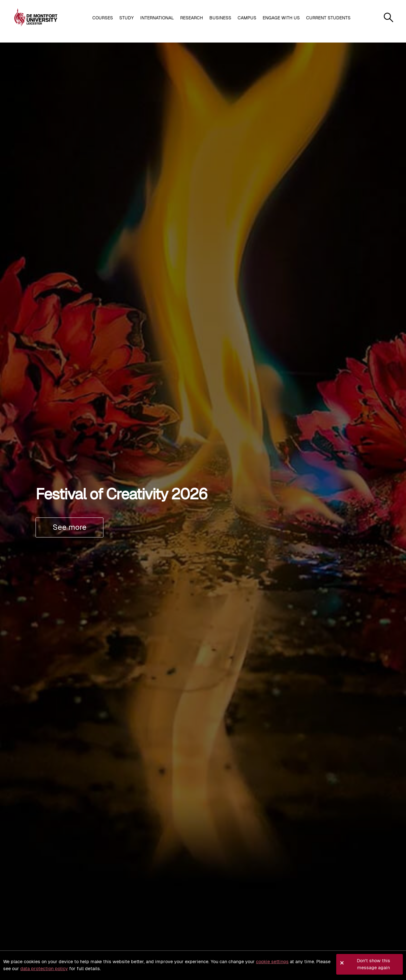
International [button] (157, 18)
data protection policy (44, 969)
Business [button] (220, 18)
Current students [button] (328, 18)
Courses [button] (103, 18)
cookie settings (272, 962)
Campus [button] (247, 18)
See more (70, 527)
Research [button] (192, 18)
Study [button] (127, 18)
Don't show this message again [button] (373, 964)
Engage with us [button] (281, 18)
